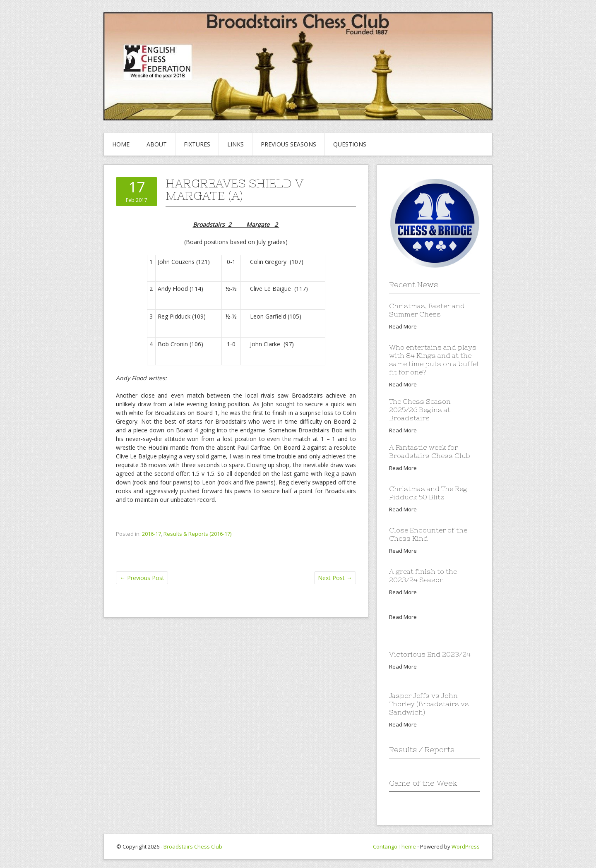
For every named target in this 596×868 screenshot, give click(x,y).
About (157, 144)
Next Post (335, 578)
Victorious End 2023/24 (430, 654)
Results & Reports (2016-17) (197, 534)
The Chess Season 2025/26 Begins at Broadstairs (420, 410)
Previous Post (142, 578)
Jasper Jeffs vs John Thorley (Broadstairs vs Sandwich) (429, 704)
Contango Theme (394, 846)
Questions (350, 144)
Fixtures (197, 144)
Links (236, 144)
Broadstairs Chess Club (193, 846)
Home (121, 144)
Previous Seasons (288, 144)
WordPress (466, 846)
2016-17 (151, 534)
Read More (403, 326)
